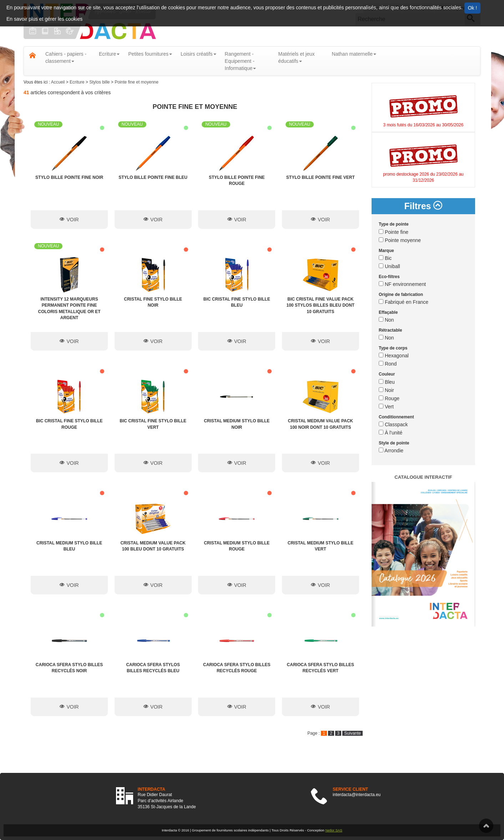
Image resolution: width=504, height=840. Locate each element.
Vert (386, 407)
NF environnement (402, 284)
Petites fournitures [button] (150, 54)
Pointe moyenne (400, 240)
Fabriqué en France (404, 302)
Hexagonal (394, 356)
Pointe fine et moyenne (137, 82)
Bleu (387, 382)
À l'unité (390, 433)
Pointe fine (394, 232)
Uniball (389, 266)
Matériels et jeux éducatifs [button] (297, 57)
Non (386, 320)
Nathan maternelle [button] (354, 54)
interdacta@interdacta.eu (357, 795)
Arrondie (391, 451)
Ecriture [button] (109, 54)
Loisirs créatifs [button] (198, 54)
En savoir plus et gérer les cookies (44, 19)
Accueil (59, 82)
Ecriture (78, 82)
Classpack (393, 424)
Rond (388, 364)
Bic (385, 258)
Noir (386, 390)
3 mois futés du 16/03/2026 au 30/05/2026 (424, 125)
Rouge (389, 398)
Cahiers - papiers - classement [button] (66, 57)
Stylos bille (100, 82)
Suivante (352, 733)
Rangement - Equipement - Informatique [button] (241, 61)
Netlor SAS (334, 830)
